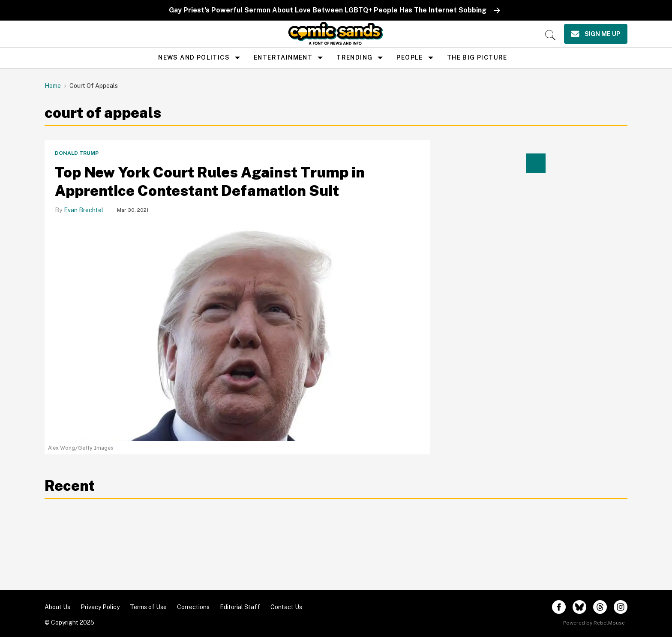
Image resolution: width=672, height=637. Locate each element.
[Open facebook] (559, 607)
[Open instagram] (621, 607)
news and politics (194, 57)
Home (53, 86)
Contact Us (286, 607)
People (409, 57)
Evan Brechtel (84, 210)
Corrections (193, 607)
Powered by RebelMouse (594, 623)
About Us (57, 607)
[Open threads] (600, 607)
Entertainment (283, 57)
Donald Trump (77, 153)
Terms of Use (148, 607)
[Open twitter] (579, 607)
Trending (354, 57)
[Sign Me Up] (596, 34)
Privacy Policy (100, 607)
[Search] (550, 35)
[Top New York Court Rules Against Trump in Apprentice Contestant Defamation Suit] (237, 332)
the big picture (477, 57)
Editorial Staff (240, 607)
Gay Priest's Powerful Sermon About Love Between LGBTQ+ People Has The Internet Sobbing (328, 10)
